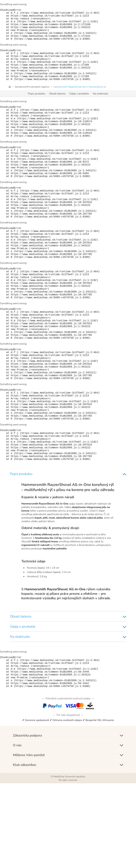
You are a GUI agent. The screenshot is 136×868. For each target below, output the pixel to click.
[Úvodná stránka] (10, 101)
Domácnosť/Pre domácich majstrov (32, 101)
